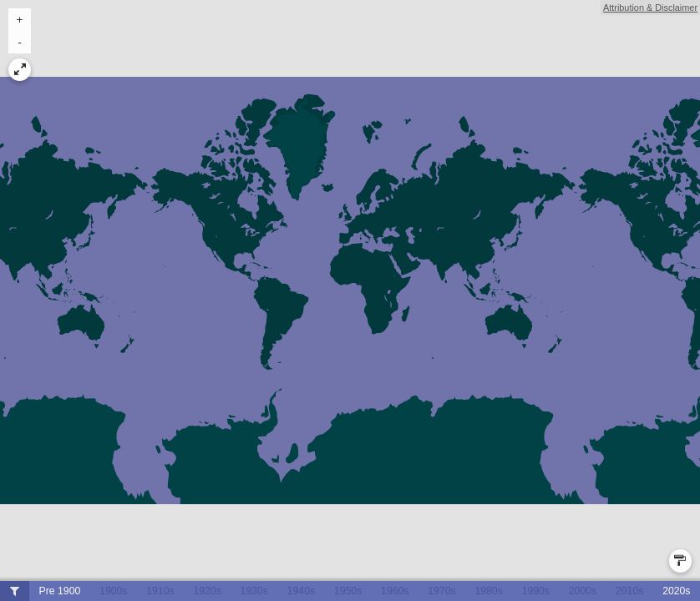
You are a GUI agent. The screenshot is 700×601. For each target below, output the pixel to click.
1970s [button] (441, 591)
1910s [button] (160, 591)
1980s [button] (488, 591)
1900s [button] (113, 591)
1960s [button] (395, 591)
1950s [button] (348, 591)
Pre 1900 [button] (60, 591)
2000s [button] (583, 591)
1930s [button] (254, 591)
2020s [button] (676, 591)
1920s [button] (207, 591)
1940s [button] (301, 591)
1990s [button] (536, 591)
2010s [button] (629, 591)
